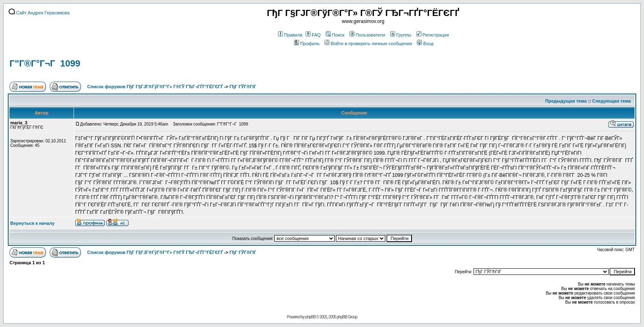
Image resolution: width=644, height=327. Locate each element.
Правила (290, 35)
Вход (425, 43)
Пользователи (367, 35)
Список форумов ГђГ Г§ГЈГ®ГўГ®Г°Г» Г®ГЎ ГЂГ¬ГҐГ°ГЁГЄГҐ (155, 87)
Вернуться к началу (32, 223)
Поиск (335, 35)
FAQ (313, 35)
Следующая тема (612, 101)
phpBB (310, 317)
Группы (401, 35)
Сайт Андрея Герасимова (39, 13)
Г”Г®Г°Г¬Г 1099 (45, 63)
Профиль (307, 43)
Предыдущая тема (566, 101)
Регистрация (433, 35)
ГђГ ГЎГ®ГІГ (244, 87)
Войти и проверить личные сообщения (368, 43)
